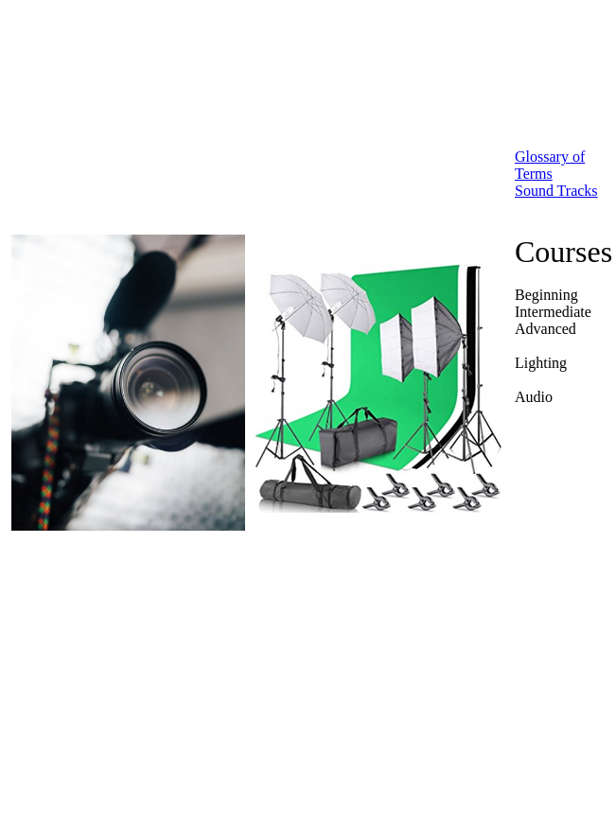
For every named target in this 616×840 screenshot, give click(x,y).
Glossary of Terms (550, 165)
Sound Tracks (556, 191)
